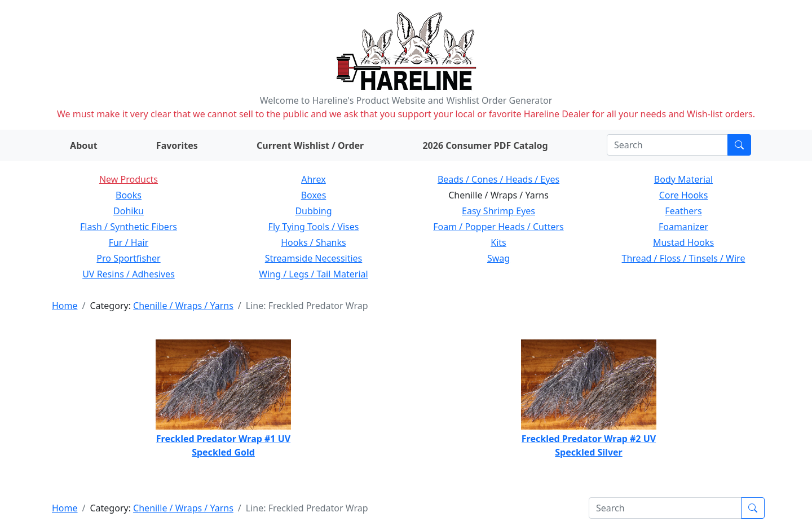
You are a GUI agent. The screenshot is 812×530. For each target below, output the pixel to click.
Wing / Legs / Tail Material (313, 274)
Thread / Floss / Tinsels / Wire (684, 258)
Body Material (683, 179)
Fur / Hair (129, 242)
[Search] (667, 145)
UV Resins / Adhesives (129, 274)
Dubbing (313, 211)
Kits (498, 242)
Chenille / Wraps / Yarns (183, 306)
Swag (498, 258)
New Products (129, 179)
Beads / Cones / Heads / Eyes (498, 179)
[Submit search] (739, 145)
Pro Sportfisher (128, 258)
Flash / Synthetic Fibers (129, 227)
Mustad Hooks (683, 242)
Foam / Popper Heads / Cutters (498, 227)
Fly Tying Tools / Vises (314, 227)
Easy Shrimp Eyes (498, 211)
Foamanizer (683, 227)
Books (129, 195)
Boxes (314, 195)
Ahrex (314, 179)
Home (65, 306)
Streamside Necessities (314, 258)
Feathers (683, 211)
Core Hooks (684, 195)
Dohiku (129, 211)
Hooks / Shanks (313, 242)
